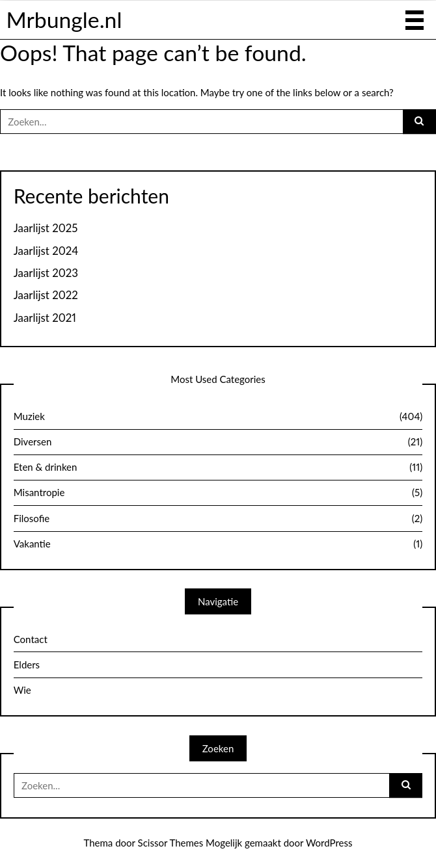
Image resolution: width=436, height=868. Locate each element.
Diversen (218, 442)
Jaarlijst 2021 (45, 318)
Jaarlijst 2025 (46, 228)
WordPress (329, 843)
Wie (22, 690)
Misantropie (218, 493)
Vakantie (218, 544)
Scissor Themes (171, 843)
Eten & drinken (218, 467)
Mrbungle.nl (64, 20)
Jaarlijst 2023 (46, 273)
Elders (27, 664)
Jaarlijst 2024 (46, 251)
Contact (31, 639)
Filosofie (218, 519)
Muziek (218, 417)
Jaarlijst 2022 (46, 295)
